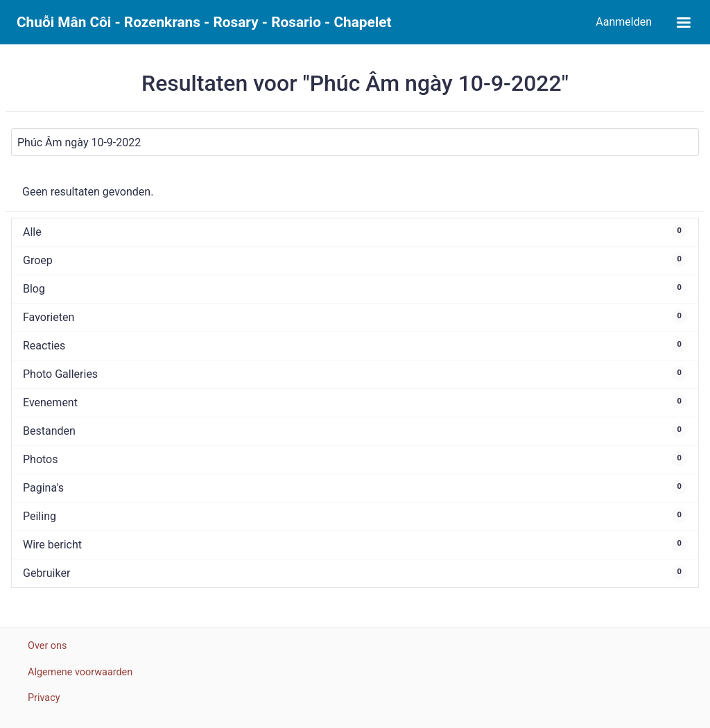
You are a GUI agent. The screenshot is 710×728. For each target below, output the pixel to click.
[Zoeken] (355, 142)
